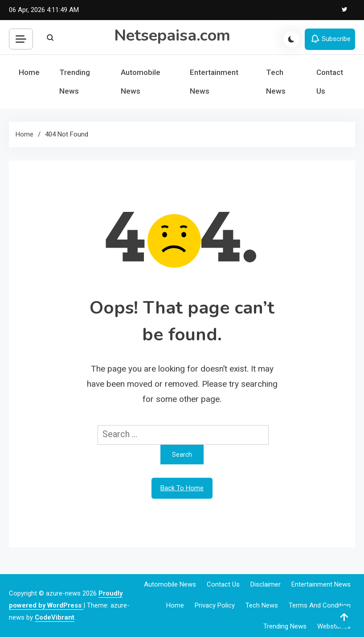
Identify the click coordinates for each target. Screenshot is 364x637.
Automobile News (141, 82)
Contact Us (330, 82)
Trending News (75, 82)
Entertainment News (214, 82)
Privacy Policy (215, 605)
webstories (334, 626)
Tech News (276, 82)
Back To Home (182, 488)
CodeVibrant (55, 617)
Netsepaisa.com (172, 35)
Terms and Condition (320, 605)
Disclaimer (266, 584)
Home (29, 72)
